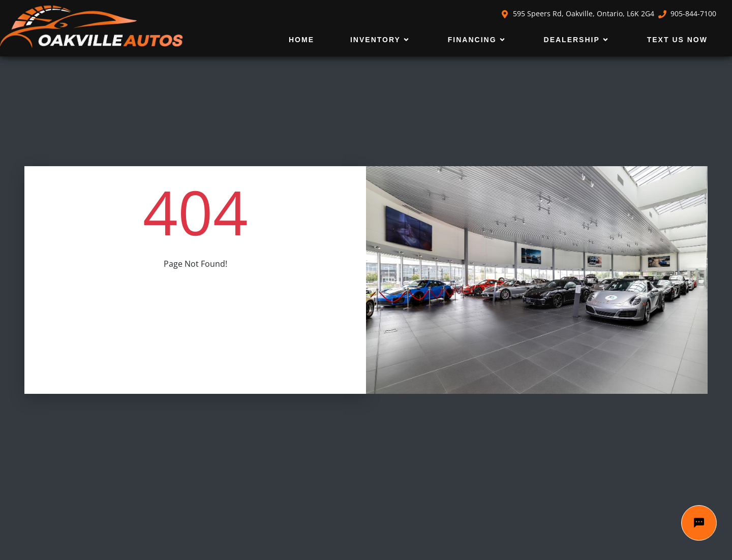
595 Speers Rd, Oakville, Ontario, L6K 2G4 (577, 13)
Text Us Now (677, 40)
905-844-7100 (687, 13)
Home (301, 40)
